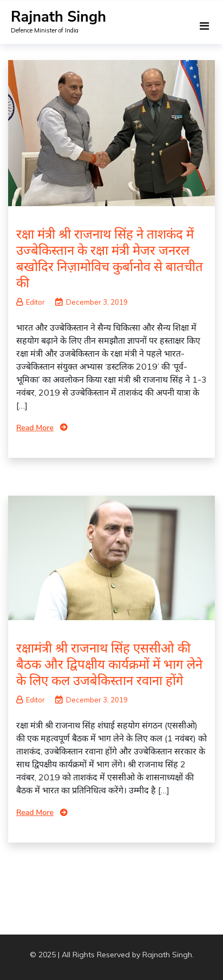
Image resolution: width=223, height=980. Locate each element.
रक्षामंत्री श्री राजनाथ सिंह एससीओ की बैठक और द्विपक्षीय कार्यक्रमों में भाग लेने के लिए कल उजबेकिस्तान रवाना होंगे (109, 664)
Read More (35, 428)
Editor (31, 302)
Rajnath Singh (58, 17)
